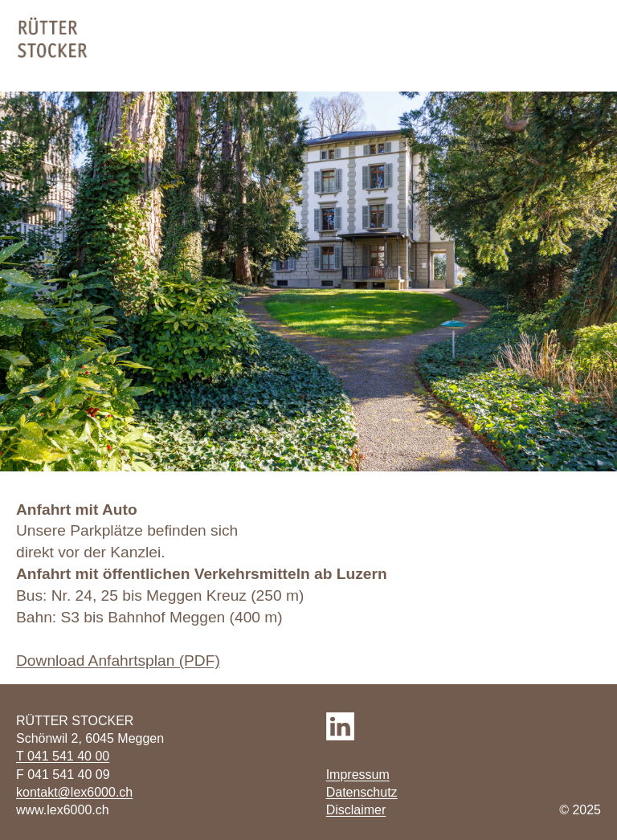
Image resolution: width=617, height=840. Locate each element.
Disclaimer (356, 810)
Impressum (358, 775)
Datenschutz (362, 792)
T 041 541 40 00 (63, 756)
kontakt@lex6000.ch (74, 792)
